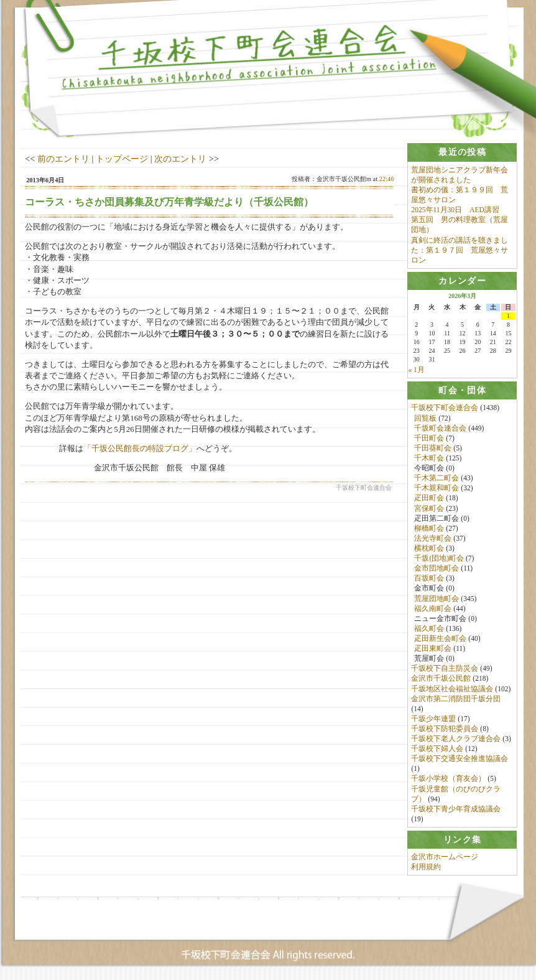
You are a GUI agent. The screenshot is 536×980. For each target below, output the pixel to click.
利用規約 (426, 867)
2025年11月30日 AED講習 (455, 210)
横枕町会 (429, 548)
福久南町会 (433, 609)
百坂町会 (429, 579)
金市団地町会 (437, 569)
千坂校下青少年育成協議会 (456, 809)
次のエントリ (180, 159)
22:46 (387, 179)
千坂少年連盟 (433, 719)
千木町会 (429, 458)
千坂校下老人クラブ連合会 (456, 739)
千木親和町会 (437, 488)
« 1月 (416, 370)
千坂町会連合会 (440, 428)
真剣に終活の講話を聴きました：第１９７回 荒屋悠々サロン (460, 250)
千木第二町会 (437, 478)
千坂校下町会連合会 (445, 408)
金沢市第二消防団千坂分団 (456, 699)
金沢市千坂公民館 (441, 679)
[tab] (462, 152)
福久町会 (429, 628)
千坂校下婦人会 (437, 749)
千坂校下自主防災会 (445, 669)
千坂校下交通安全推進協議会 (460, 759)
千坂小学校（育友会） (448, 779)
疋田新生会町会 (440, 638)
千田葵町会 (433, 448)
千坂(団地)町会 (439, 558)
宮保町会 (429, 508)
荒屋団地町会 (437, 599)
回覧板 (425, 418)
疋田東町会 (433, 648)
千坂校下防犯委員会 (445, 729)
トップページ (122, 159)
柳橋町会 (429, 528)
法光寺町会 (433, 538)
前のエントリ (63, 159)
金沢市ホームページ (445, 857)
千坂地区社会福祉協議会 (452, 689)
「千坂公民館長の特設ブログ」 (140, 448)
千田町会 (429, 438)
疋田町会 (429, 498)
